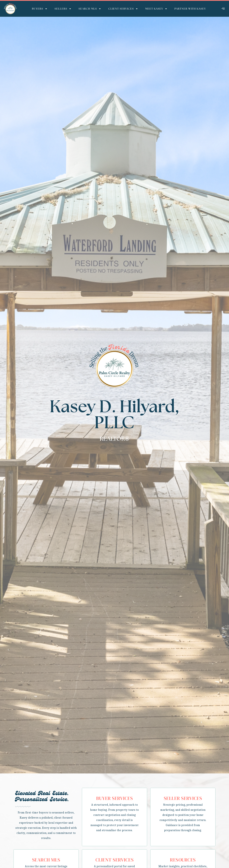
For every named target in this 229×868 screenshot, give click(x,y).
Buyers (40, 9)
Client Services (123, 9)
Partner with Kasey (190, 9)
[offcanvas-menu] (223, 9)
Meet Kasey (156, 9)
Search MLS (90, 9)
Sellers (63, 9)
